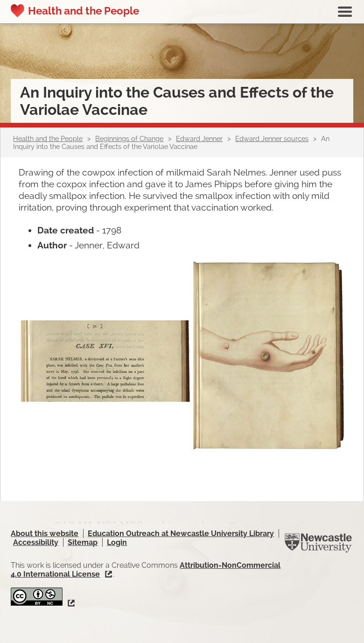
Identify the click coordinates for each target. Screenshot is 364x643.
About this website (45, 533)
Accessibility (36, 542)
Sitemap (83, 542)
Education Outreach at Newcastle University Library (181, 533)
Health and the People (84, 11)
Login (117, 542)
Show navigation (345, 12)
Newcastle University (318, 543)
